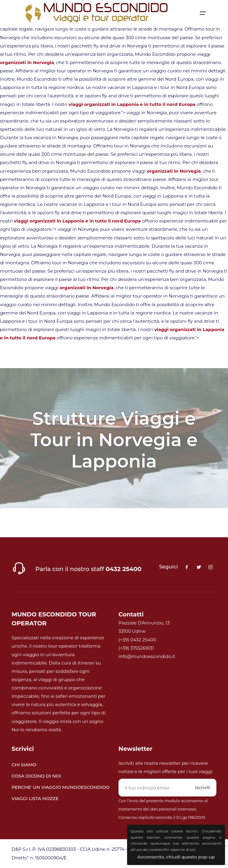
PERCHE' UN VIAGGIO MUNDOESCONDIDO (61, 787)
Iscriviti (203, 787)
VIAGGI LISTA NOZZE (35, 798)
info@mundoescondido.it (147, 656)
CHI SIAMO (24, 765)
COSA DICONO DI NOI (36, 776)
